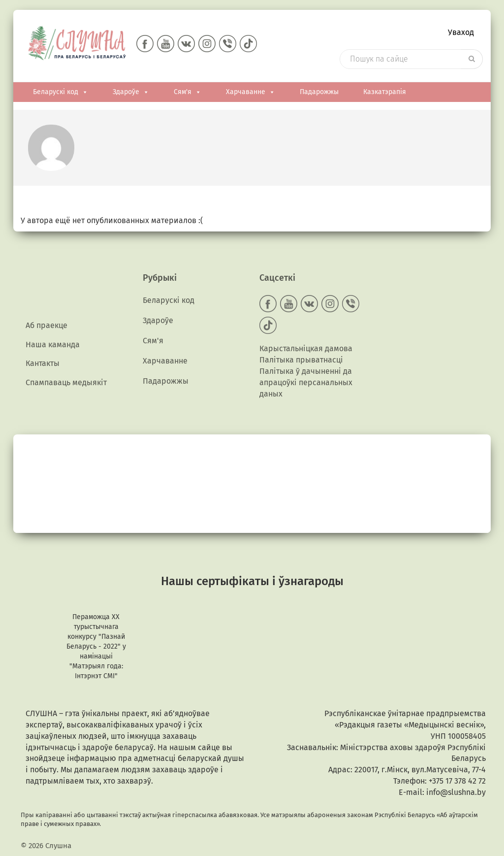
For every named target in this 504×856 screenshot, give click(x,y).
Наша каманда (53, 345)
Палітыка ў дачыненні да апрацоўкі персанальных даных (306, 382)
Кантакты (43, 363)
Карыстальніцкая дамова (306, 348)
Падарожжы (319, 92)
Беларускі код (61, 92)
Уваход (461, 32)
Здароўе (131, 92)
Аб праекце (47, 325)
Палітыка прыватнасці (301, 360)
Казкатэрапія (385, 92)
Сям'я (188, 92)
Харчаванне (251, 92)
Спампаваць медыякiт (66, 382)
